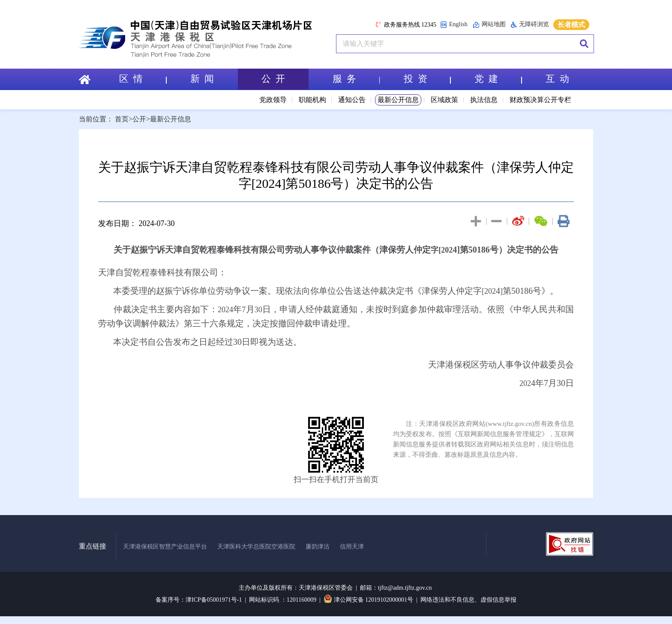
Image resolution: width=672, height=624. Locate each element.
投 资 (427, 79)
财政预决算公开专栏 (540, 100)
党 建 (498, 79)
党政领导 (273, 100)
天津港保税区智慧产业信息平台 (165, 547)
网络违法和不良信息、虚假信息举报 (468, 600)
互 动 (557, 79)
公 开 (273, 79)
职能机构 (312, 100)
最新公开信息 (398, 100)
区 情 (143, 79)
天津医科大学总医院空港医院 (256, 547)
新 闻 (202, 79)
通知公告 (352, 100)
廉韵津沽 (318, 547)
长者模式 (571, 25)
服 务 (356, 79)
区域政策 (444, 100)
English (454, 25)
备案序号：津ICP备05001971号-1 (199, 600)
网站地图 (489, 25)
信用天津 (352, 547)
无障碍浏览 (530, 24)
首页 (122, 119)
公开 (139, 119)
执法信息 (484, 100)
